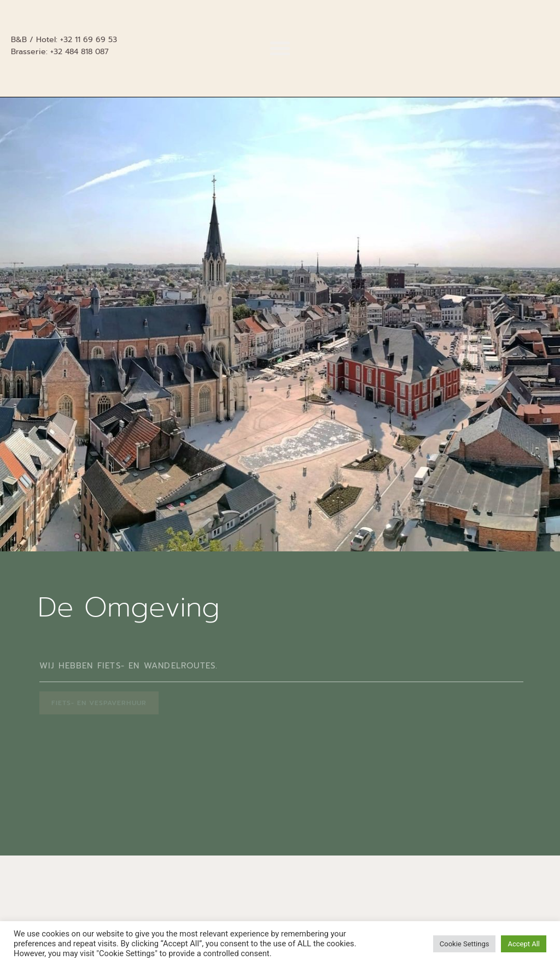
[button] (280, 48)
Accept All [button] (524, 944)
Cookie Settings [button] (465, 944)
